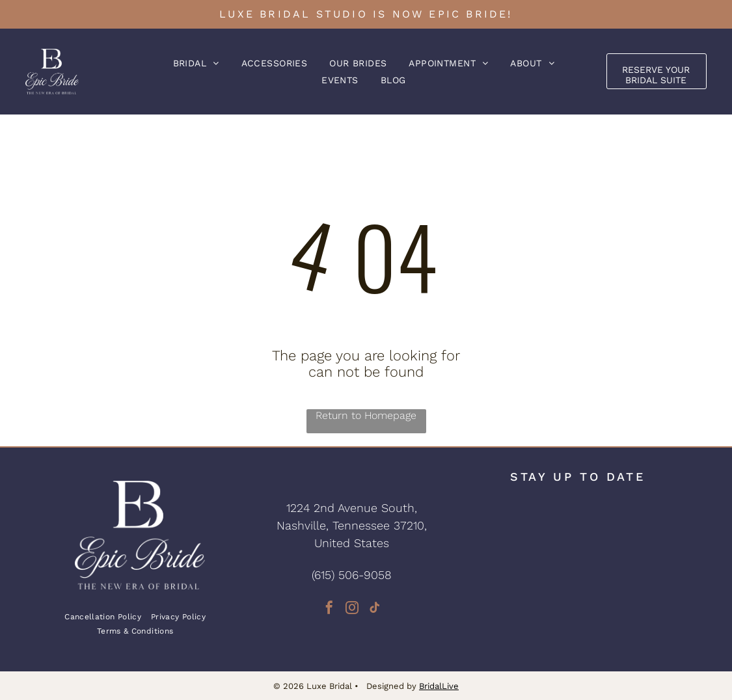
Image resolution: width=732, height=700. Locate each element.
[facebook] (329, 609)
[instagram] (352, 609)
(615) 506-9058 (352, 575)
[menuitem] (196, 63)
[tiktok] (375, 609)
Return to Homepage (366, 415)
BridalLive (439, 686)
